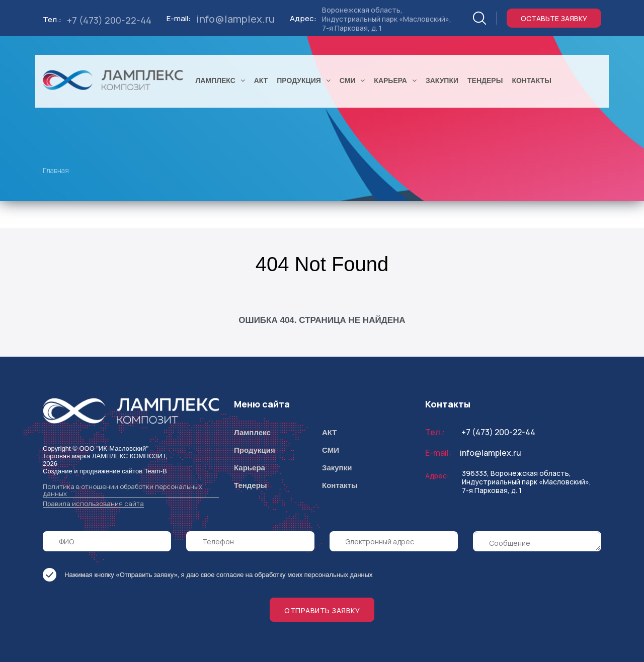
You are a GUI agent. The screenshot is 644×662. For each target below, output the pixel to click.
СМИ (331, 450)
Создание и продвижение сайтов (93, 471)
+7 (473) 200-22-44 (109, 20)
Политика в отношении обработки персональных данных (123, 490)
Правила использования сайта (93, 504)
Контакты (340, 485)
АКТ (330, 432)
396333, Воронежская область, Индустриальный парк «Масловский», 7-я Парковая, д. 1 (527, 482)
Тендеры (251, 485)
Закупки (337, 468)
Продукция (255, 450)
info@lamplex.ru (235, 19)
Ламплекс (252, 432)
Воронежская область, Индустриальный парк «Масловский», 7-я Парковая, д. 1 (387, 19)
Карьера (250, 468)
